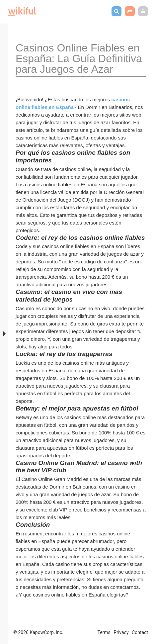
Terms (104, 632)
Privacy (121, 632)
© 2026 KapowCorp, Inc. (38, 632)
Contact (140, 632)
